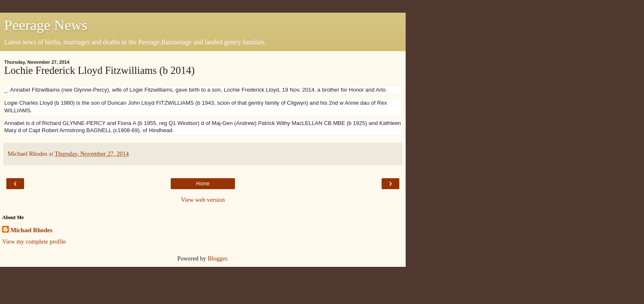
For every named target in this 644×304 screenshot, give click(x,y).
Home (203, 184)
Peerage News (46, 25)
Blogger (217, 258)
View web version (203, 200)
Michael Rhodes (31, 230)
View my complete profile (34, 242)
